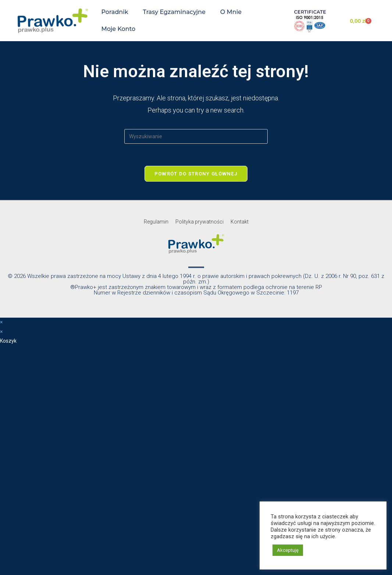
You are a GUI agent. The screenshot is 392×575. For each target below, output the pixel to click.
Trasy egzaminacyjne (174, 12)
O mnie (231, 12)
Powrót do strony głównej (196, 174)
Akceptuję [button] (288, 550)
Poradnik (115, 12)
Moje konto (118, 29)
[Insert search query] (196, 136)
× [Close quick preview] (1, 322)
